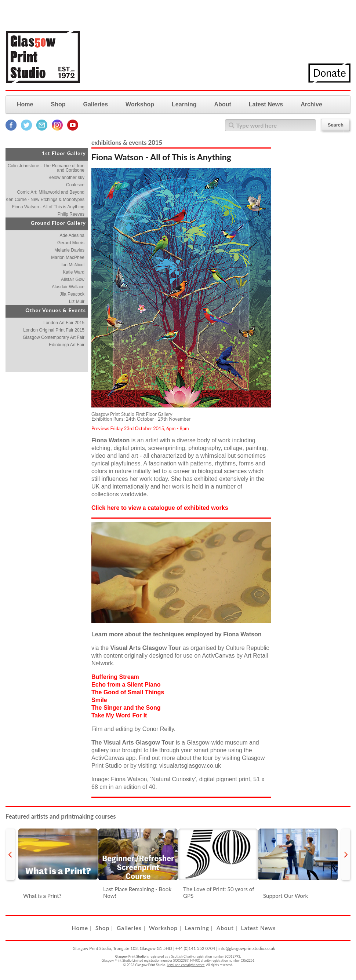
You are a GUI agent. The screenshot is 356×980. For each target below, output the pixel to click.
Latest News (266, 104)
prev (10, 854)
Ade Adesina (72, 235)
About (223, 104)
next (346, 854)
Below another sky (66, 178)
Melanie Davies (69, 250)
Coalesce (75, 185)
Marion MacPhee (68, 257)
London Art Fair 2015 (64, 323)
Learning (184, 104)
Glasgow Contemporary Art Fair (54, 337)
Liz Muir (77, 301)
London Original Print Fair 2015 (54, 330)
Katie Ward (74, 272)
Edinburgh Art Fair (67, 345)
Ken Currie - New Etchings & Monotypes (45, 200)
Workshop (140, 104)
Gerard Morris (71, 243)
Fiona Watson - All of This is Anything (48, 207)
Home (25, 104)
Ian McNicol (73, 265)
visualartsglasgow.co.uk (190, 766)
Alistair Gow (73, 279)
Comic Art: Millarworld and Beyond (51, 192)
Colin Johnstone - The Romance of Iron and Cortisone (46, 168)
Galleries (95, 104)
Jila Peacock (72, 294)
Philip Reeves (71, 214)
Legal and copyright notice (186, 965)
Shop (58, 104)
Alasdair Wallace (68, 287)
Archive (311, 104)
